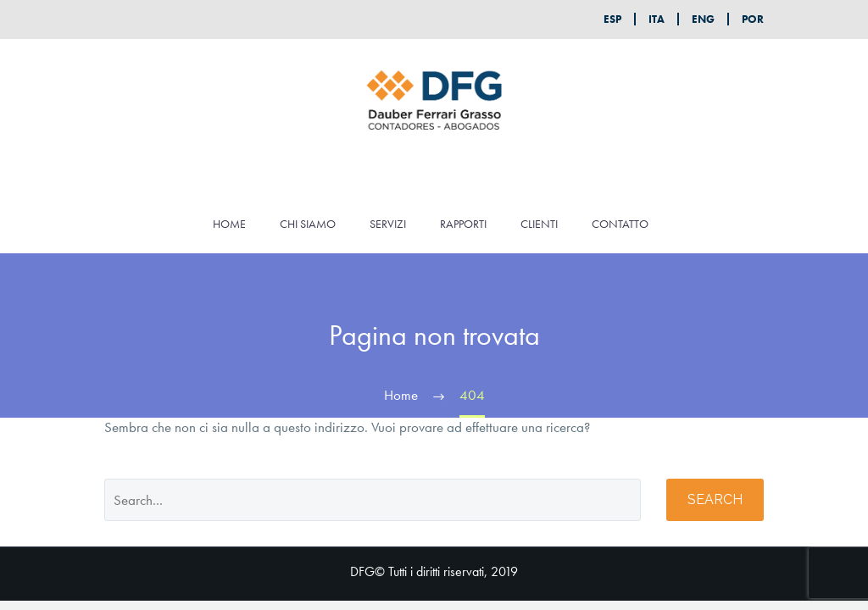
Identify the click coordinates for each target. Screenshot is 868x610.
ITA (657, 19)
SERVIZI (388, 224)
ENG (703, 19)
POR (753, 19)
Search (715, 499)
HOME (229, 224)
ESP (612, 19)
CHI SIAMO (308, 224)
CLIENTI (539, 224)
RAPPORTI (463, 224)
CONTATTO (620, 224)
